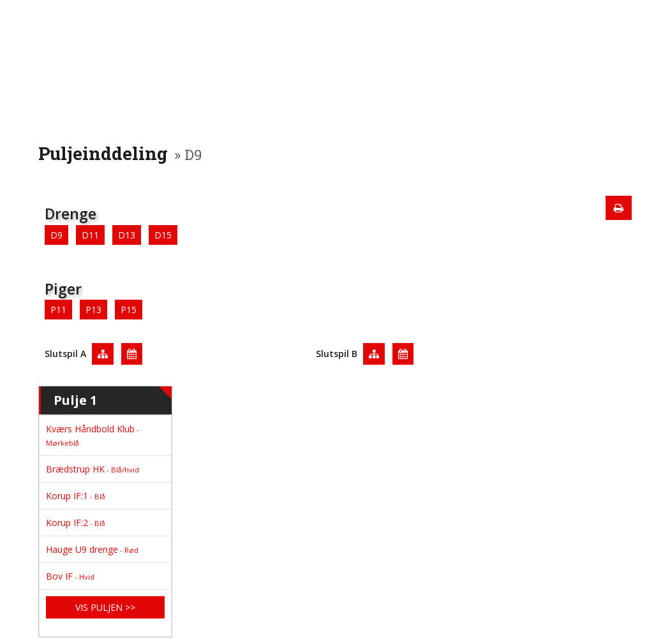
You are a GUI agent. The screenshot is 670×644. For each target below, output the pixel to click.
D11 (90, 235)
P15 (129, 310)
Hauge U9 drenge (92, 549)
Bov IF (70, 576)
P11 (58, 310)
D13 (127, 235)
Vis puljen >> (105, 607)
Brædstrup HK (93, 469)
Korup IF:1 (76, 496)
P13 (93, 310)
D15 (163, 235)
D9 (56, 235)
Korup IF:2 (76, 523)
